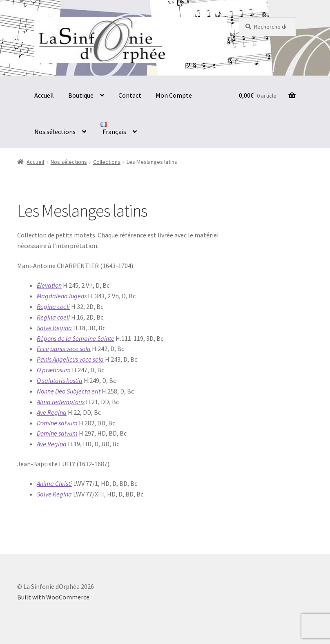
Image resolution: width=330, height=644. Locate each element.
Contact (130, 95)
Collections (107, 162)
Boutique (81, 95)
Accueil (44, 95)
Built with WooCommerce (53, 597)
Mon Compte (174, 95)
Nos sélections (55, 132)
